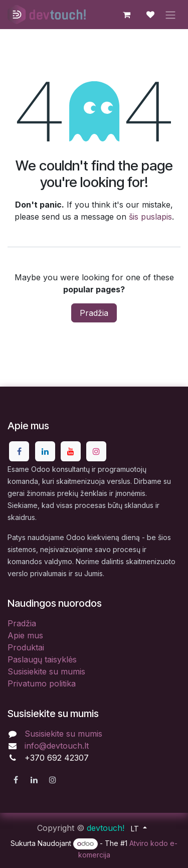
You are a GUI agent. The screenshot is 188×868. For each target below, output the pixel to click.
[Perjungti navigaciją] (170, 15)
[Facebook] (19, 451)
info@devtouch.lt (57, 746)
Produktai (26, 647)
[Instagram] (96, 451)
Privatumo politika (42, 683)
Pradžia (94, 313)
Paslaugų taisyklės (42, 659)
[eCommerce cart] (126, 15)
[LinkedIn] (45, 451)
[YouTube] (71, 451)
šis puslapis (150, 217)
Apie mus (25, 635)
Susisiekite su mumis (46, 671)
